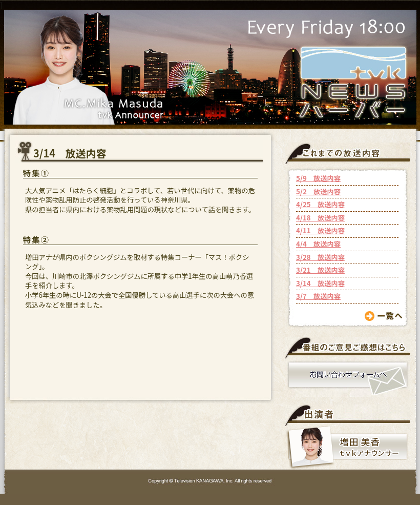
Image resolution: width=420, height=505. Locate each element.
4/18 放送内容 (320, 218)
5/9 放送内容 (318, 178)
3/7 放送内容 (318, 296)
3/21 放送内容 (320, 270)
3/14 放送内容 (320, 283)
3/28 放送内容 (320, 257)
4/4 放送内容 (318, 244)
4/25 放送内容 (320, 204)
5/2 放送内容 (318, 191)
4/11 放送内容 (320, 230)
